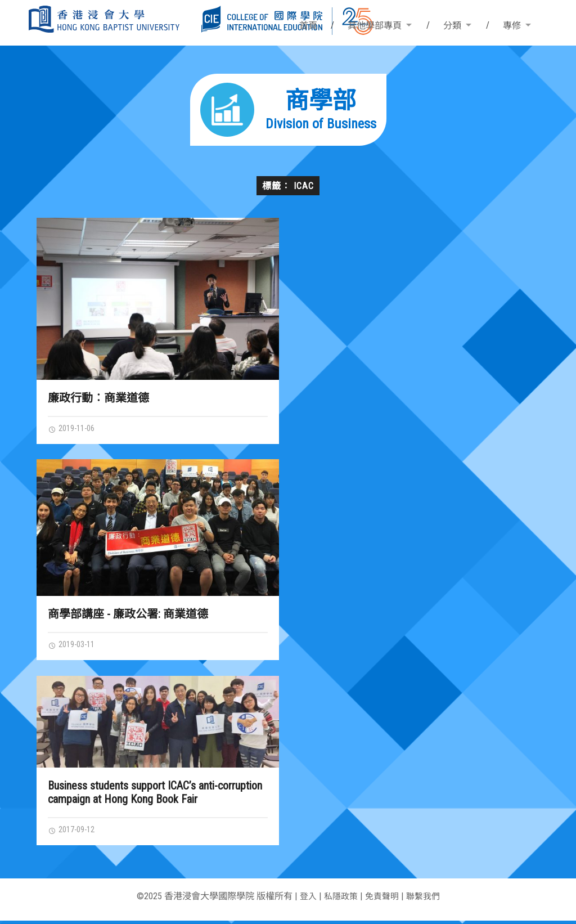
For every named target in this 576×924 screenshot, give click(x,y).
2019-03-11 (74, 646)
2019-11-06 (74, 429)
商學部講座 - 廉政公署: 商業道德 (128, 615)
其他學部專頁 (375, 26)
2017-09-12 (74, 832)
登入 (305, 900)
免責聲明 (382, 900)
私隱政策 (339, 900)
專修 (512, 26)
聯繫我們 (426, 900)
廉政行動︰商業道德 (98, 398)
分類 (452, 26)
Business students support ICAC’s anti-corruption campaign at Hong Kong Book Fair (155, 795)
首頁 (308, 26)
